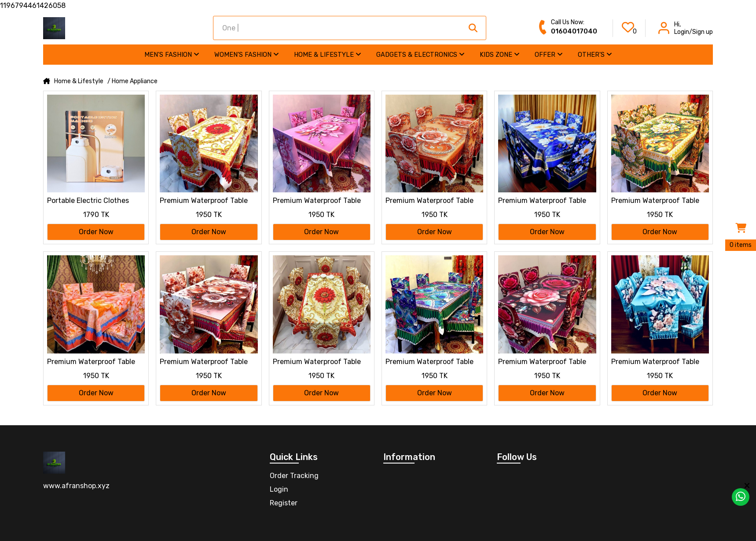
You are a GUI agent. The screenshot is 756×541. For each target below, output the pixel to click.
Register (284, 503)
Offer (549, 55)
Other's (595, 55)
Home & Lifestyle (328, 55)
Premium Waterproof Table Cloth (204, 201)
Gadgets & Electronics (420, 55)
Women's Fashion (247, 55)
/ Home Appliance (132, 81)
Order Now (96, 232)
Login (279, 489)
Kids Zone (500, 55)
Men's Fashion (172, 55)
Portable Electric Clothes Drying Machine (88, 201)
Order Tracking (294, 476)
